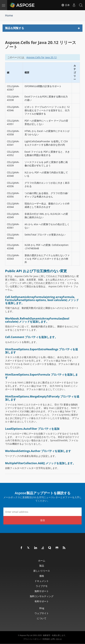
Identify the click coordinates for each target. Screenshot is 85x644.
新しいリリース (42, 571)
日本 (66, 5)
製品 (42, 566)
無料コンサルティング (42, 596)
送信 (42, 520)
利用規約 (46, 639)
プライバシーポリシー (33, 639)
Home (9, 15)
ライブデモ (42, 586)
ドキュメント (42, 581)
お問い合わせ (56, 639)
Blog (42, 608)
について (42, 618)
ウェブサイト (42, 613)
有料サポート (42, 601)
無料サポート (42, 591)
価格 (42, 576)
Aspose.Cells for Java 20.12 (41, 57)
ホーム (42, 561)
